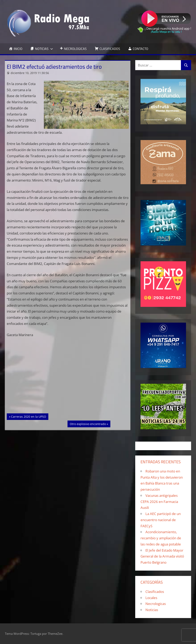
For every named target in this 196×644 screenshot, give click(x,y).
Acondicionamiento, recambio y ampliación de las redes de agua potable (161, 538)
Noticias (152, 610)
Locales (151, 598)
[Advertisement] (68, 383)
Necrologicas (156, 604)
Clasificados (155, 592)
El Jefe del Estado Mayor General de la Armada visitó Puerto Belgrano (162, 556)
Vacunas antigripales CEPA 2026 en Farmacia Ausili (159, 502)
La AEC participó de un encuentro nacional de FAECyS (161, 520)
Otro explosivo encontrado (88, 424)
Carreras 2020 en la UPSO (28, 416)
